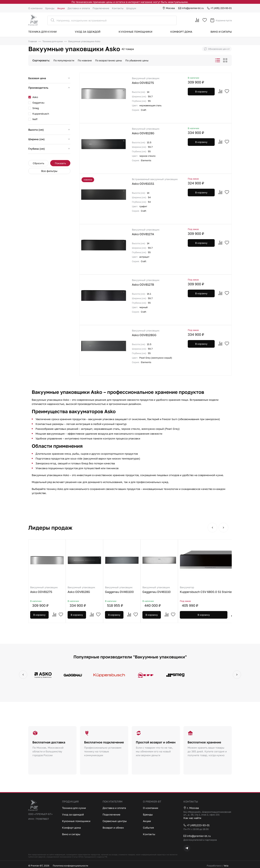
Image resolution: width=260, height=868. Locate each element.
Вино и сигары (221, 32)
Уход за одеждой (88, 32)
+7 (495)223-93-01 (196, 825)
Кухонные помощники (135, 32)
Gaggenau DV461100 (122, 590)
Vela (226, 866)
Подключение (101, 8)
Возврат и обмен (113, 828)
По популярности (64, 60)
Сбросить (38, 163)
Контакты (118, 8)
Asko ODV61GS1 (156, 181)
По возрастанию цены (109, 60)
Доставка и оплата (79, 8)
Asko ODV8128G (156, 131)
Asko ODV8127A (156, 232)
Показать (60, 163)
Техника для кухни (42, 32)
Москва (169, 8)
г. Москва (191, 808)
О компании (35, 8)
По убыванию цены (137, 60)
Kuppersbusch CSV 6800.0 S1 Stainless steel (211, 590)
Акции (61, 8)
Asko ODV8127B (156, 282)
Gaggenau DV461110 (159, 590)
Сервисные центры (115, 821)
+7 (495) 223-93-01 (219, 8)
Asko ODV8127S (156, 80)
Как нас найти (192, 818)
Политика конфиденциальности (70, 866)
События (148, 828)
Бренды (50, 8)
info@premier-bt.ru (191, 8)
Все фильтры (49, 171)
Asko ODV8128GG (156, 333)
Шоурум (131, 8)
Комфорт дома (181, 32)
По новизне (85, 60)
